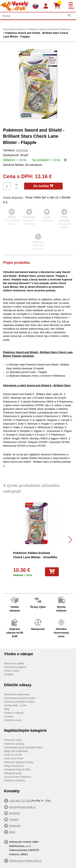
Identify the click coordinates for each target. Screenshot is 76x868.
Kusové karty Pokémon (18, 777)
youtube (14, 819)
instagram (15, 826)
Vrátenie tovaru (13, 720)
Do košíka (43, 186)
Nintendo (22, 150)
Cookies (9, 716)
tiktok (12, 832)
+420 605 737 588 (20, 801)
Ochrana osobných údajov (19, 702)
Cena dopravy (13, 197)
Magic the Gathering (16, 751)
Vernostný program (15, 667)
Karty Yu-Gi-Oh (13, 755)
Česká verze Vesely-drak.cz (25, 861)
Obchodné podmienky (17, 694)
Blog (7, 709)
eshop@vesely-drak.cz (22, 807)
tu (4, 466)
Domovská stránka (14, 29)
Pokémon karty (37, 29)
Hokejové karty (13, 773)
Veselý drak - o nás (15, 705)
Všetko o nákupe (14, 713)
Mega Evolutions (14, 766)
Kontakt (9, 674)
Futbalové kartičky (15, 780)
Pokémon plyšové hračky (19, 762)
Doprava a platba (14, 663)
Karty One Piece (14, 758)
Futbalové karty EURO (17, 769)
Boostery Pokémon (60, 29)
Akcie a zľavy (12, 671)
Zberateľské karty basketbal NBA (23, 747)
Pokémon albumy (14, 744)
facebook (14, 813)
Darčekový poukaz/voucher (20, 698)
